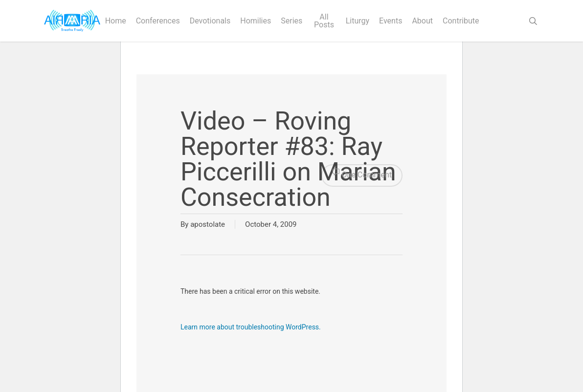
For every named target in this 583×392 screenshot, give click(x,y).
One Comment (362, 175)
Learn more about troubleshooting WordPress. (251, 327)
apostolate (208, 224)
